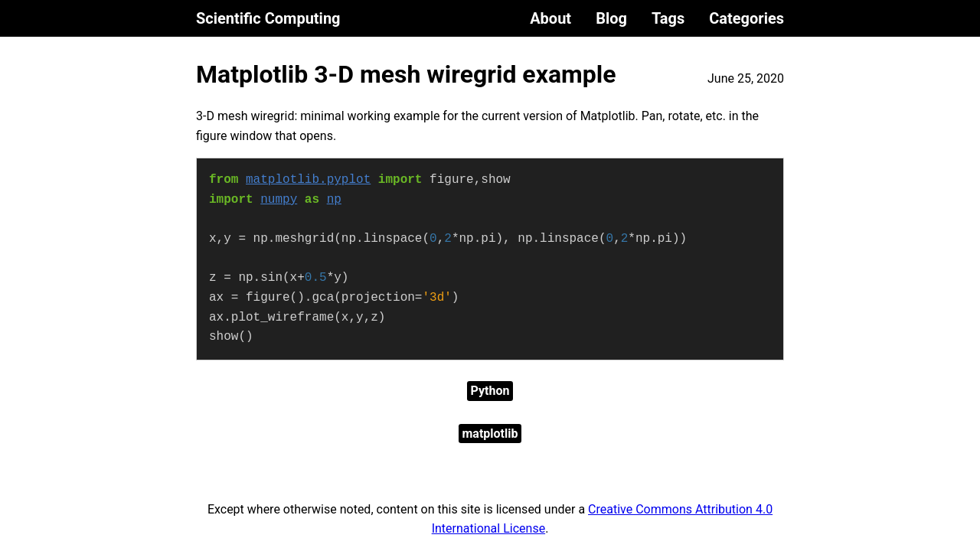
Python (490, 391)
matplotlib (490, 434)
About (550, 18)
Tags (668, 18)
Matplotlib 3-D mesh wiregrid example (406, 74)
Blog (611, 18)
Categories (746, 18)
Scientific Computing (268, 18)
